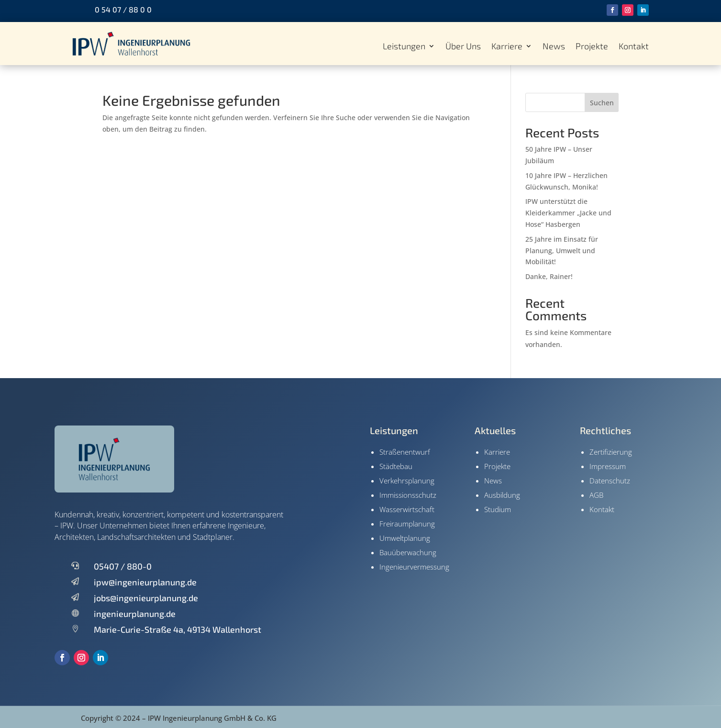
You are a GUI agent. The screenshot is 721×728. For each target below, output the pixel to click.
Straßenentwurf (405, 452)
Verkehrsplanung (407, 481)
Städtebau (396, 466)
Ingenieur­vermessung (414, 567)
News (554, 47)
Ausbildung (502, 495)
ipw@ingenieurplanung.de (145, 582)
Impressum (608, 466)
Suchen (602, 103)
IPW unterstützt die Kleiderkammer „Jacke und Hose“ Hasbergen (568, 213)
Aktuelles (495, 430)
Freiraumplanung (407, 524)
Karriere (507, 47)
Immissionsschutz (408, 495)
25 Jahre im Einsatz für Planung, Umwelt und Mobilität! (562, 251)
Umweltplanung (405, 538)
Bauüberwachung (408, 552)
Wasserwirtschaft (407, 509)
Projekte (592, 47)
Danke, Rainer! (549, 276)
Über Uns (463, 47)
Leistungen (404, 47)
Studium (498, 509)
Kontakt (634, 47)
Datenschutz (610, 481)
